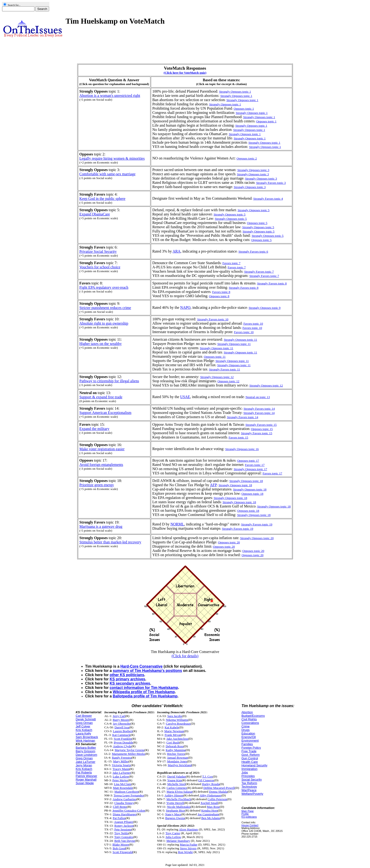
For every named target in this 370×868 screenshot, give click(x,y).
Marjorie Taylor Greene (130, 750)
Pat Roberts (84, 772)
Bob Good (119, 848)
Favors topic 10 (253, 324)
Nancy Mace (173, 814)
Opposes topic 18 (252, 494)
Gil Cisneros (206, 780)
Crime (246, 726)
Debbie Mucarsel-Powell (219, 788)
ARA (177, 251)
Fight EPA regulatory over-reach (104, 287)
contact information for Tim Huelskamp (144, 688)
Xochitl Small (209, 803)
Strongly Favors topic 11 (225, 369)
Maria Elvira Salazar (180, 792)
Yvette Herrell (175, 803)
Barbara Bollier (86, 748)
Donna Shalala (218, 792)
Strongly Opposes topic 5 (254, 210)
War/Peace (249, 790)
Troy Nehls (121, 833)
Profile (245, 814)
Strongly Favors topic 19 (257, 524)
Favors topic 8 (221, 292)
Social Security (252, 780)
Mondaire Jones (177, 761)
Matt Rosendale (123, 788)
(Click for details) (185, 656)
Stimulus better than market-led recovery (110, 542)
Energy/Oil (249, 737)
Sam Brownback (87, 737)
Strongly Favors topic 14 (259, 409)
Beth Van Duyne (125, 841)
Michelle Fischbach (179, 799)
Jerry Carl (119, 716)
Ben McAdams (211, 818)
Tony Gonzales (124, 837)
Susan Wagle (85, 783)
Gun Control (250, 758)
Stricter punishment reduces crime (105, 308)
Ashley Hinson (174, 795)
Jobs (245, 772)
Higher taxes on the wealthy (101, 344)
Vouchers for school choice (100, 267)
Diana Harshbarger (125, 814)
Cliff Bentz (120, 807)
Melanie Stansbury (178, 841)
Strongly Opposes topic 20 (257, 538)
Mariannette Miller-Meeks (128, 754)
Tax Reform (249, 783)
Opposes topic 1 (244, 109)
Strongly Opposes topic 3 (253, 174)
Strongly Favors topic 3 (271, 183)
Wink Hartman (85, 741)
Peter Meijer (120, 780)
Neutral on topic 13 (258, 397)
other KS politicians (127, 675)
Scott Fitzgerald (123, 852)
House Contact (250, 825)
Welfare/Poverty (252, 794)
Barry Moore (121, 720)
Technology (249, 787)
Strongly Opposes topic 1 (242, 100)
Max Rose (213, 807)
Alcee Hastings (188, 829)
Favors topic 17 (255, 465)
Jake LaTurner (86, 762)
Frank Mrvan (173, 735)
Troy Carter (173, 833)
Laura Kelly (83, 733)
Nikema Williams (177, 720)
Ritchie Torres (176, 754)
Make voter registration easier (102, 449)
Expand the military (94, 429)
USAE (185, 397)
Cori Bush (173, 742)
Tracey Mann (121, 769)
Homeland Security (254, 765)
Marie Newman (174, 731)
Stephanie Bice (175, 810)
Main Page (248, 811)
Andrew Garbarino (124, 799)
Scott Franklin (123, 739)
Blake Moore (121, 844)
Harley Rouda (211, 784)
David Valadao (177, 776)
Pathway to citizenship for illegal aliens (109, 381)
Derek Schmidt (86, 719)
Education (248, 733)
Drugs (246, 730)
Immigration (249, 769)
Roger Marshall (86, 780)
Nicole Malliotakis (179, 807)
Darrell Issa (122, 727)
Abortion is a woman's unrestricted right (110, 96)
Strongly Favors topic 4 (268, 199)
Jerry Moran (84, 765)
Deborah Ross (174, 746)
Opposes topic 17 (248, 461)
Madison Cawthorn (127, 792)
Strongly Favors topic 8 (272, 283)
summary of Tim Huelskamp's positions (147, 671)
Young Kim (174, 780)
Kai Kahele (172, 727)
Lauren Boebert (123, 731)
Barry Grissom (86, 751)
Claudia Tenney (124, 803)
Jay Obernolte (122, 724)
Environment (250, 741)
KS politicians (249, 817)
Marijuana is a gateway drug (101, 526)
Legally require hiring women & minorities (112, 158)
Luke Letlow (121, 776)
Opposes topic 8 (219, 296)
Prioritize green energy (97, 485)
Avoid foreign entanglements (101, 465)
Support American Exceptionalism (105, 413)
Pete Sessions (123, 829)
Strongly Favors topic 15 (261, 425)
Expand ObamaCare (95, 214)
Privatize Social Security (98, 251)
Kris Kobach (84, 730)
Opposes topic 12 (229, 381)
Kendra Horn (210, 810)
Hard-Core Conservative (141, 666)
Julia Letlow (173, 837)
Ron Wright (185, 852)
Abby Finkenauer (210, 795)
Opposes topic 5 (257, 223)
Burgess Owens (175, 818)
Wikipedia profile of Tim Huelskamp (144, 692)
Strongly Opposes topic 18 (235, 485)
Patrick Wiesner (86, 776)
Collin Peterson (217, 799)
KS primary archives (128, 679)
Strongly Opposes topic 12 (266, 385)
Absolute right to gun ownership (104, 323)
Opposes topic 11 (215, 357)
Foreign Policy (251, 748)
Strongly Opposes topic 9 (265, 308)
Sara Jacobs (175, 716)
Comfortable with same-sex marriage (107, 174)
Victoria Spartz (121, 765)
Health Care (250, 762)
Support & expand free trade (101, 397)
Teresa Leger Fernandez (129, 795)
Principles (248, 776)
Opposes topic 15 (262, 429)
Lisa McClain (123, 784)
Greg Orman (84, 723)
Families (247, 744)
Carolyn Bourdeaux (178, 724)
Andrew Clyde (122, 746)
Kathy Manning (176, 750)
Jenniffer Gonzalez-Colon (129, 810)
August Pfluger (124, 822)
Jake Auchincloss (177, 739)
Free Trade (249, 751)
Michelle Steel (176, 784)
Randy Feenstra (122, 758)
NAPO (185, 307)
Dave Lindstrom (86, 755)
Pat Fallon (119, 818)
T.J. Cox (208, 776)
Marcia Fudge (189, 844)
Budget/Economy (253, 716)
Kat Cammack (121, 735)
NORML (177, 524)
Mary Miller (121, 761)
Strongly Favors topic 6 (253, 251)
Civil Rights (249, 719)
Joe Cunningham (208, 814)
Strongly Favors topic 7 (259, 272)
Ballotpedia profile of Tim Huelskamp (145, 696)
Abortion (247, 712)
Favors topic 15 (238, 437)
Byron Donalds (123, 742)
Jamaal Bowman (177, 758)
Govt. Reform (250, 755)
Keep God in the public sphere (102, 199)
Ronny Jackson (124, 826)
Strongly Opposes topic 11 (234, 344)
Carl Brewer (84, 716)
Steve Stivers (188, 848)
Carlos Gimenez (177, 788)
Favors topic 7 (231, 263)
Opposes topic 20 (229, 542)
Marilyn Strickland (180, 765)
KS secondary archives (130, 683)
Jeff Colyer (83, 726)
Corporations (250, 723)
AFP (213, 485)
